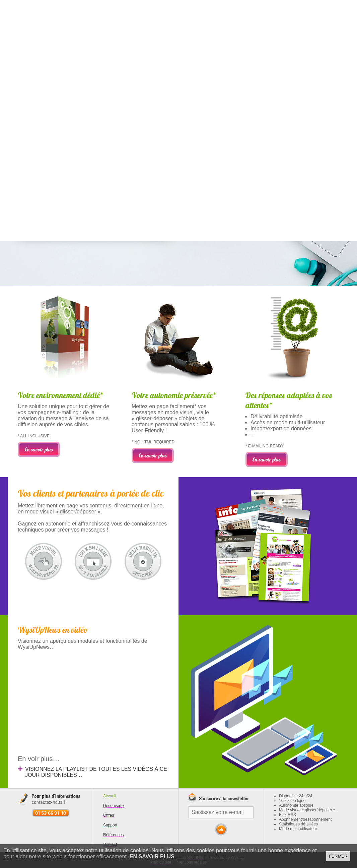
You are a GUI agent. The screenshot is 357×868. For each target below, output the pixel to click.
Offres (109, 815)
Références (113, 835)
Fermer (338, 856)
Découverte (113, 806)
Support (110, 825)
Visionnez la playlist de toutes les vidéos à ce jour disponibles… (96, 772)
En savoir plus (152, 856)
